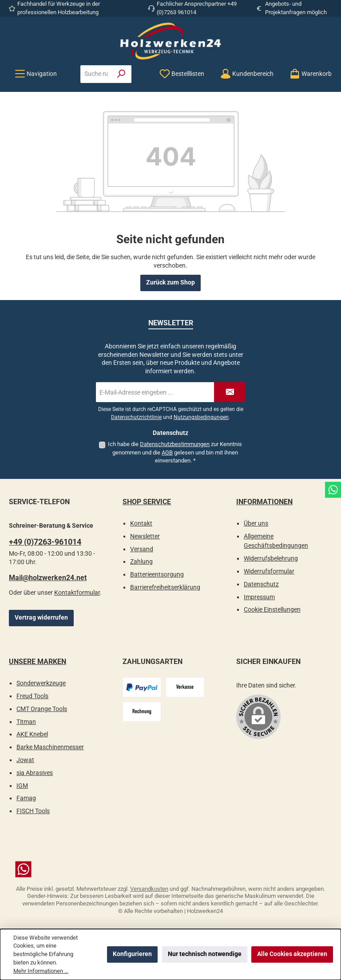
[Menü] (36, 74)
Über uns (256, 524)
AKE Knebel (32, 734)
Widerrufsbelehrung (271, 559)
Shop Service (147, 502)
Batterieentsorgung (157, 575)
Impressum (259, 597)
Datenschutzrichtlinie (136, 417)
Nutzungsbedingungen (201, 417)
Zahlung (141, 562)
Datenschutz (261, 584)
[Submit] (230, 392)
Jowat (25, 760)
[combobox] (96, 74)
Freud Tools (32, 696)
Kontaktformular (77, 593)
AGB (167, 452)
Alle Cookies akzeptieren (292, 954)
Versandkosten (149, 889)
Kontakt (141, 524)
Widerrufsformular (269, 571)
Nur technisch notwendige (205, 954)
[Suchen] (121, 74)
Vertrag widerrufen (41, 618)
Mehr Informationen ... (41, 971)
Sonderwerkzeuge (41, 683)
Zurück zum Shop (170, 283)
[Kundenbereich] (247, 74)
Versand (142, 549)
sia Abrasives (35, 773)
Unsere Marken (38, 662)
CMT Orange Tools (42, 709)
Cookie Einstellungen (272, 610)
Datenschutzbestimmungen (175, 444)
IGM (22, 786)
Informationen (264, 502)
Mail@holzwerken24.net (48, 578)
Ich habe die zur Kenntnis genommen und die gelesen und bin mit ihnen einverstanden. (175, 452)
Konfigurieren (132, 954)
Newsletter (145, 536)
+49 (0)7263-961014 (45, 542)
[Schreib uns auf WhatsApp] (170, 869)
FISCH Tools (33, 811)
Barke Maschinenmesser (50, 747)
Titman (26, 722)
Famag (26, 798)
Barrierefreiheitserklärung (165, 587)
